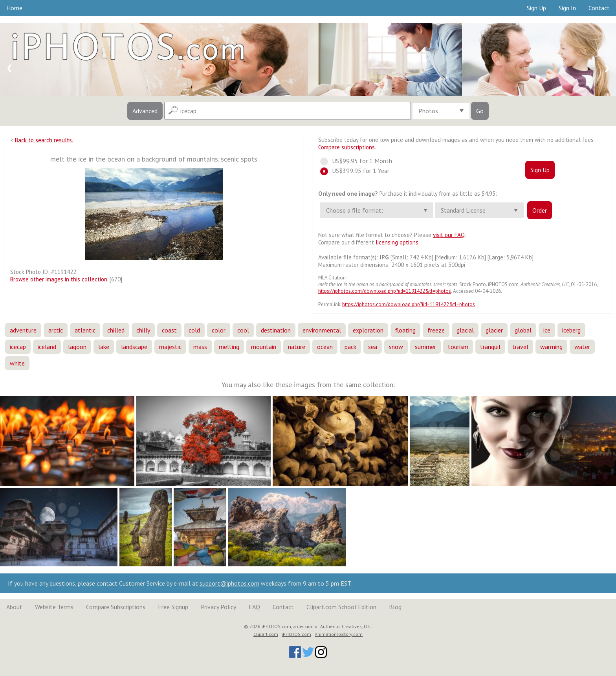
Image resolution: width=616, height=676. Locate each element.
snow (396, 347)
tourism (458, 347)
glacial (465, 330)
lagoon (77, 347)
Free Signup (173, 607)
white (17, 363)
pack (350, 347)
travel (520, 347)
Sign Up (536, 8)
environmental (322, 330)
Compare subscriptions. (347, 147)
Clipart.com (266, 634)
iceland (47, 347)
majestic (170, 347)
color (219, 330)
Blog (395, 607)
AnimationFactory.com (339, 634)
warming (551, 347)
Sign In (567, 8)
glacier (494, 330)
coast (169, 330)
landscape (134, 347)
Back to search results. (44, 140)
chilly (143, 330)
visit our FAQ (449, 235)
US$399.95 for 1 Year (358, 171)
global (523, 330)
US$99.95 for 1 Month (360, 161)
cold (194, 330)
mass (200, 347)
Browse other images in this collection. (59, 279)
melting (229, 347)
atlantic (85, 330)
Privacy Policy (218, 607)
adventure (23, 330)
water (582, 347)
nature (297, 347)
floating (405, 330)
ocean (325, 347)
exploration (368, 330)
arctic (56, 330)
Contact (599, 8)
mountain (264, 347)
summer (425, 347)
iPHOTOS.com (296, 634)
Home (14, 8)
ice (547, 330)
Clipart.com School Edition (341, 607)
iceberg (571, 330)
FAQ (254, 607)
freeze (436, 330)
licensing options (397, 242)
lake (104, 347)
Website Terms (54, 607)
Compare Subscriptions (116, 607)
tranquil (490, 347)
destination (276, 330)
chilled (116, 330)
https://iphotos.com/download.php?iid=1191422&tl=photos (385, 291)
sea (373, 347)
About (14, 607)
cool (243, 330)
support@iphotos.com (229, 583)
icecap (18, 347)
